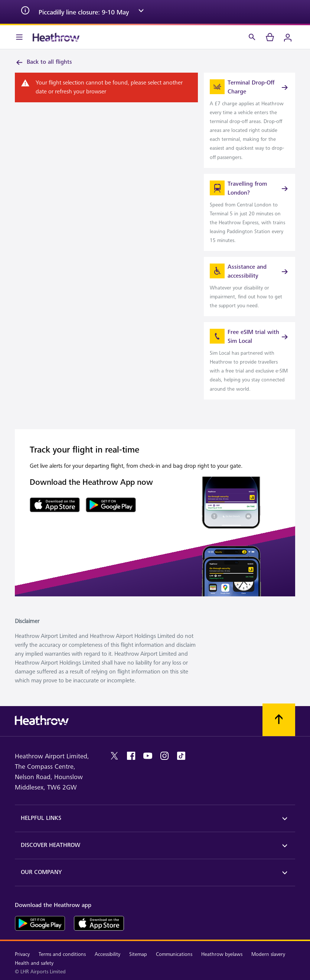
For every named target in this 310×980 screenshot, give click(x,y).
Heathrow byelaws (222, 954)
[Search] (252, 37)
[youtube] (148, 756)
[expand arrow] (141, 12)
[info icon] (25, 12)
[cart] (270, 37)
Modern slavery (268, 954)
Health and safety (34, 963)
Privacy (22, 954)
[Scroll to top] (279, 720)
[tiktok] (181, 756)
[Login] (288, 37)
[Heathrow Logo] (56, 37)
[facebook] (131, 756)
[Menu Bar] (19, 37)
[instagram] (164, 756)
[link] (249, 120)
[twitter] (114, 756)
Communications (174, 954)
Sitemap (138, 954)
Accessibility (107, 954)
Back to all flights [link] (43, 62)
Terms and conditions (62, 954)
